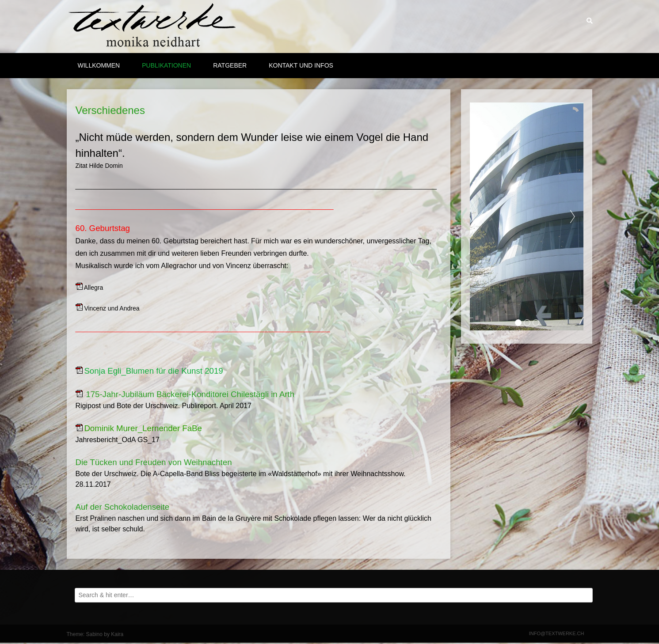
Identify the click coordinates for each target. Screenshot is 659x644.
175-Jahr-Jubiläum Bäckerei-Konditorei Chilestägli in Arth (190, 394)
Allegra (94, 288)
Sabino (94, 634)
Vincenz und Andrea (112, 308)
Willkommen (99, 65)
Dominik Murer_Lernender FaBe (143, 428)
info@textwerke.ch (557, 633)
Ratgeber (230, 65)
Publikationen (166, 65)
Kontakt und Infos (301, 65)
